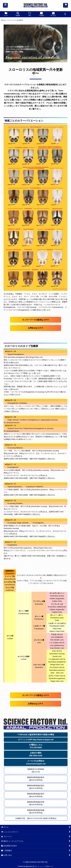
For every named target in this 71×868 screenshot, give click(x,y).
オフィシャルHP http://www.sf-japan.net (36, 740)
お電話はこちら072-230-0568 (36, 746)
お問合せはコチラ (36, 328)
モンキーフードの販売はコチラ (36, 320)
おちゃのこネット (32, 866)
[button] (5, 5)
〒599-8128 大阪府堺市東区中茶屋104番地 (36, 735)
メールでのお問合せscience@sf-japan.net (36, 762)
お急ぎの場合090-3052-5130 (36, 754)
